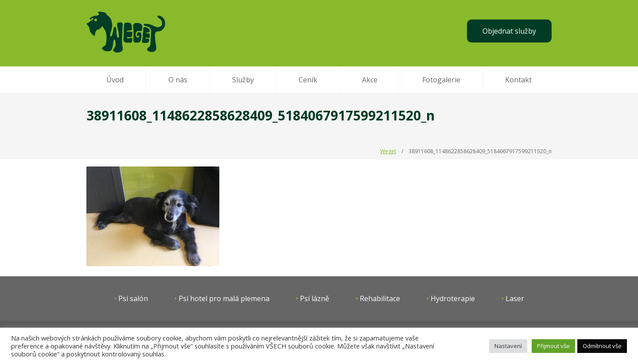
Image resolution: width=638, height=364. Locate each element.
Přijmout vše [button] (553, 346)
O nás (178, 80)
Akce (370, 80)
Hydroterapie (453, 298)
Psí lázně (315, 298)
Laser (515, 298)
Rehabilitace (380, 298)
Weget (388, 151)
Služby (243, 80)
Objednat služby (509, 31)
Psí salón (133, 298)
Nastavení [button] (508, 346)
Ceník (308, 80)
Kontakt (518, 80)
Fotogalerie (441, 80)
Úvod (115, 80)
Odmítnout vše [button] (602, 346)
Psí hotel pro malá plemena (224, 298)
